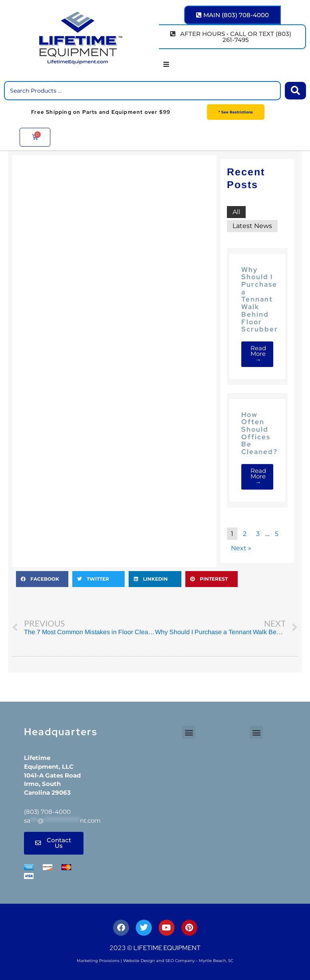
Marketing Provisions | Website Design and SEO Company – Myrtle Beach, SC (155, 961)
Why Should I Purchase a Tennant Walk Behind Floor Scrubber (260, 300)
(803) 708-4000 (47, 812)
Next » (241, 548)
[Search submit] (295, 91)
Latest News (252, 226)
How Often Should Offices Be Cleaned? (259, 433)
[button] (166, 64)
